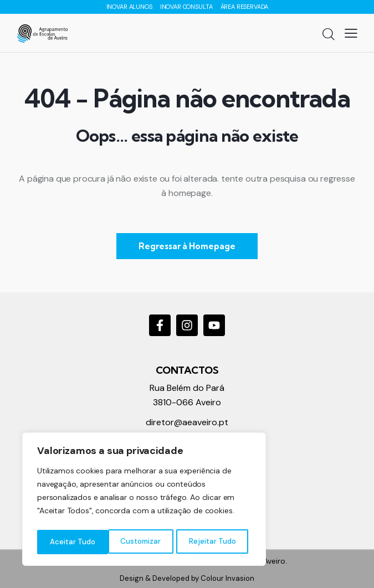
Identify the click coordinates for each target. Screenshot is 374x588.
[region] (144, 501)
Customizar (70, 542)
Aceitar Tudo (216, 542)
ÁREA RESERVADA (244, 7)
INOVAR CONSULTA (187, 7)
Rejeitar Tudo (142, 542)
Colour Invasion (227, 578)
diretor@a (166, 422)
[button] (351, 33)
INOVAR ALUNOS (130, 7)
